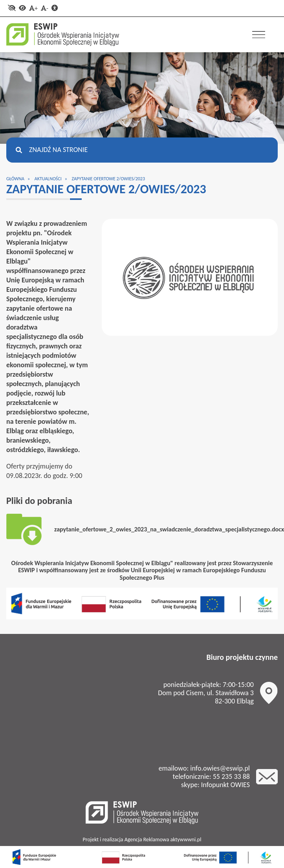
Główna (15, 179)
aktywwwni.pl (186, 840)
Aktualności (48, 179)
